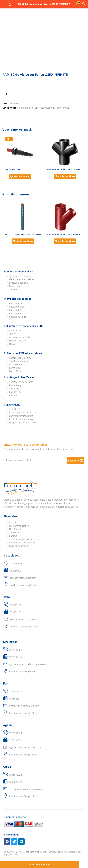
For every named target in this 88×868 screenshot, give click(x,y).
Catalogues (15, 533)
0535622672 (15, 691)
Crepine (13, 289)
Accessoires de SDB (19, 337)
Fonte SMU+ (16, 371)
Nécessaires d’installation (22, 279)
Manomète (15, 286)
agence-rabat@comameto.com (26, 619)
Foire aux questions (19, 546)
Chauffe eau (15, 392)
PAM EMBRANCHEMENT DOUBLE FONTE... (65, 170)
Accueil (13, 522)
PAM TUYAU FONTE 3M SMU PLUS (23, 234)
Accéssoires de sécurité (21, 382)
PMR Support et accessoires (24, 412)
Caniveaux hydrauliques (21, 416)
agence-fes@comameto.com (24, 706)
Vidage (12, 334)
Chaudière (14, 389)
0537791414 (16, 605)
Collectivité (15, 409)
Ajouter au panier (40, 864)
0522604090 (16, 563)
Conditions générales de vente (25, 539)
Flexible (13, 344)
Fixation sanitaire (18, 341)
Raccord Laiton (17, 307)
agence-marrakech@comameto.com (28, 664)
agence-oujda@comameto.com (25, 789)
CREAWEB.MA (11, 855)
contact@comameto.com (23, 578)
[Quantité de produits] (6, 94)
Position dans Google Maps (24, 585)
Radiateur (14, 395)
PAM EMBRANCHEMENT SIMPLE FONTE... (65, 234)
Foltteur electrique (18, 283)
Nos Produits (16, 529)
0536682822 (15, 775)
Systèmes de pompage (21, 276)
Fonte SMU (15, 368)
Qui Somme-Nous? (19, 526)
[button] (77, 4)
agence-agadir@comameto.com (26, 747)
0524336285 (15, 650)
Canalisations (47, 108)
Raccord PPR (16, 310)
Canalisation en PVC (19, 361)
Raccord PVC (16, 313)
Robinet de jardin (18, 317)
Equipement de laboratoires (23, 423)
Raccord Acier (16, 303)
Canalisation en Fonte (28, 108)
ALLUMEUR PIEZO (14, 170)
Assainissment (16, 364)
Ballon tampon (17, 385)
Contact (13, 536)
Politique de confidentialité (23, 543)
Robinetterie (15, 331)
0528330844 (15, 733)
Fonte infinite (62, 108)
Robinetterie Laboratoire (22, 419)
